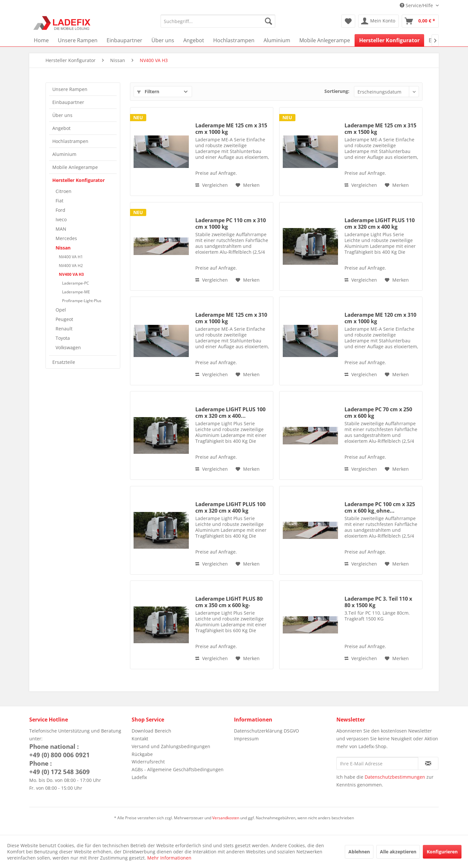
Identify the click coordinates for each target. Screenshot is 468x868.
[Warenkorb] (420, 21)
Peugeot (64, 319)
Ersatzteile (64, 362)
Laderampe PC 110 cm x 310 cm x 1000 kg (231, 223)
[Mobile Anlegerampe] (325, 40)
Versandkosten (226, 818)
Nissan (63, 248)
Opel (61, 310)
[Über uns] (163, 40)
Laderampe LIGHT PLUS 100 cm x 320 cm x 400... (230, 413)
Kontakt (140, 739)
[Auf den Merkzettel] (248, 185)
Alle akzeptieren (398, 852)
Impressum (246, 739)
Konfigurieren (442, 852)
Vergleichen (212, 185)
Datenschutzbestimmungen (395, 777)
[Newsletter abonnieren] (428, 763)
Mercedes (66, 238)
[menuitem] (218, 21)
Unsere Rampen (70, 89)
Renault (64, 329)
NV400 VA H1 (71, 257)
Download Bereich (151, 731)
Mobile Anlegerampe (75, 167)
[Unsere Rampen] (78, 40)
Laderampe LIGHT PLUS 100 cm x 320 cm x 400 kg (230, 507)
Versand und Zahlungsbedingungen (171, 746)
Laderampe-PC (76, 283)
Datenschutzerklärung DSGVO (266, 731)
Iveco (61, 219)
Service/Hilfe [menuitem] (417, 5)
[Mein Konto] (378, 21)
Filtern (148, 91)
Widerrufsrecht (148, 762)
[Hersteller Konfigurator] (389, 40)
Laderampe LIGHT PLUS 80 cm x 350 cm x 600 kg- (229, 602)
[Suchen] (268, 21)
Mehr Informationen (169, 858)
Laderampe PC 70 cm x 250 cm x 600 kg (378, 413)
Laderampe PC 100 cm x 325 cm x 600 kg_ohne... (380, 507)
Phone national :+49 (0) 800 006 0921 (59, 751)
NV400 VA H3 (71, 274)
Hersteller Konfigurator (78, 180)
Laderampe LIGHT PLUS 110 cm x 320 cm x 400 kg (380, 223)
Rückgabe (142, 754)
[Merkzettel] (348, 21)
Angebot (61, 128)
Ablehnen (359, 852)
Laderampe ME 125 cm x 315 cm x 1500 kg (380, 129)
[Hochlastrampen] (234, 40)
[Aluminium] (277, 40)
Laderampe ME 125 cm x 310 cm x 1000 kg (231, 318)
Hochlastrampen (70, 141)
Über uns (62, 115)
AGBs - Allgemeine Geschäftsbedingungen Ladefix (178, 773)
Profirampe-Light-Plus (82, 301)
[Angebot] (194, 40)
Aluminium (64, 154)
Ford (60, 210)
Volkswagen (68, 347)
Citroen (64, 191)
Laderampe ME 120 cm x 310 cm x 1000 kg (380, 318)
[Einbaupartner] (124, 40)
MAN (61, 229)
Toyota (63, 338)
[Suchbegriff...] (218, 21)
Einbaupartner (68, 102)
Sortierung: (337, 91)
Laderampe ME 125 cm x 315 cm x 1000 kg (231, 129)
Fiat (59, 201)
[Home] (41, 40)
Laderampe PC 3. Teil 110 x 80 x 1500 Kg (378, 602)
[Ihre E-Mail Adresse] (377, 763)
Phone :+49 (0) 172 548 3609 (59, 768)
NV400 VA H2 (71, 266)
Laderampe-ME (76, 292)
